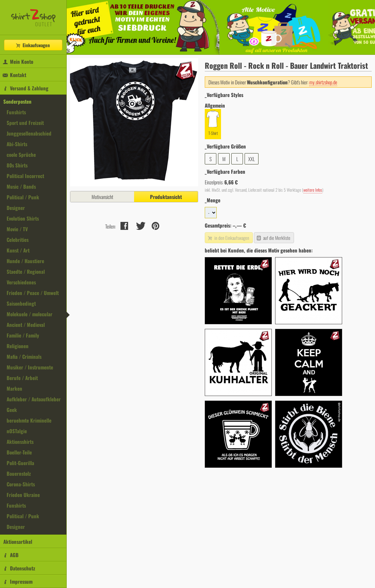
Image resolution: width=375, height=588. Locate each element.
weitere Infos (313, 190)
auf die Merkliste (273, 238)
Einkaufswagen (33, 45)
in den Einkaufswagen (228, 238)
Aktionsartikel (18, 541)
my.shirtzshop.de (323, 82)
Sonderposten (17, 101)
